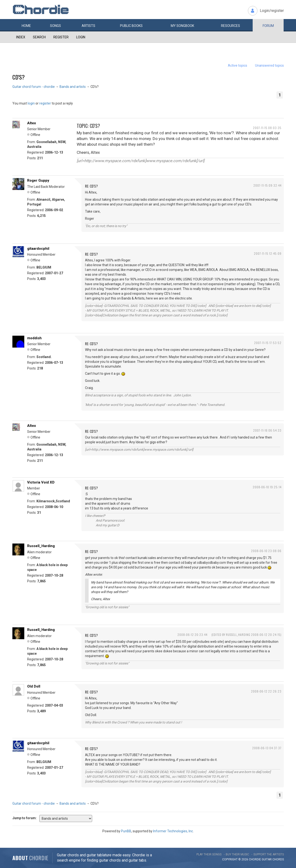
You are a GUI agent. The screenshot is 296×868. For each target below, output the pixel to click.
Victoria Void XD (41, 482)
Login (81, 37)
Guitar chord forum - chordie (34, 87)
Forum (268, 26)
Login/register (272, 11)
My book (182, 26)
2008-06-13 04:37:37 (267, 748)
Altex (32, 123)
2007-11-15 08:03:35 (267, 128)
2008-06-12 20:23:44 (192, 635)
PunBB (126, 831)
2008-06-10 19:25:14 (267, 487)
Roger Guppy (38, 180)
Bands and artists (73, 87)
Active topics (238, 65)
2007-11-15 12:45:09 (268, 253)
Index (21, 37)
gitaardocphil (38, 249)
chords (278, 859)
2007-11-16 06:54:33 (267, 430)
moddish (34, 338)
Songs (55, 26)
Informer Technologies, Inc (173, 831)
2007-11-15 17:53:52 (268, 343)
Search (39, 37)
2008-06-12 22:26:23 (266, 691)
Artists (88, 26)
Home (26, 26)
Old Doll (34, 686)
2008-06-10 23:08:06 (266, 551)
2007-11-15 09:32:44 (267, 185)
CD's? (19, 77)
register (45, 103)
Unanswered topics (269, 65)
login (31, 103)
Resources (231, 26)
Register (61, 37)
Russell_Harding (41, 546)
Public (131, 26)
